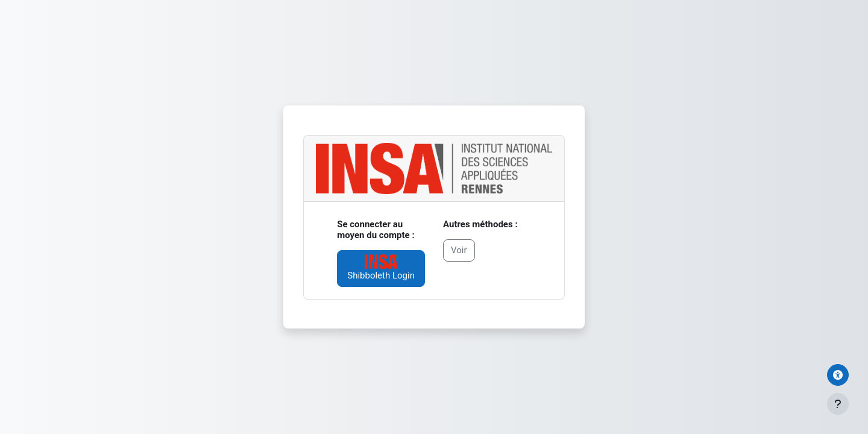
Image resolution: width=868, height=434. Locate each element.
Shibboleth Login (381, 268)
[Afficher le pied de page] (838, 404)
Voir (459, 250)
